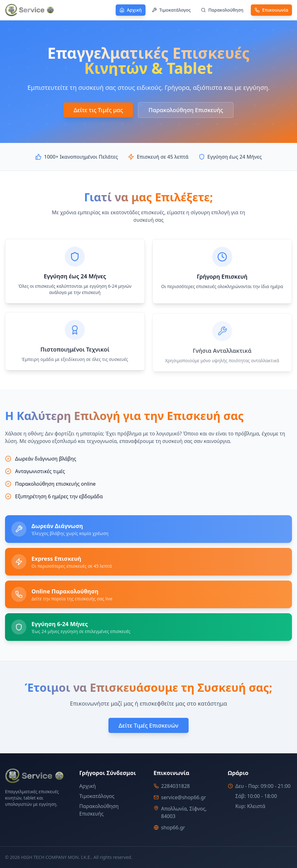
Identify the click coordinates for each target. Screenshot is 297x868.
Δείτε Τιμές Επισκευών (148, 726)
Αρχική (88, 786)
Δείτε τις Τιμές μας (98, 110)
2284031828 (176, 786)
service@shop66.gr (184, 797)
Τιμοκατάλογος (97, 796)
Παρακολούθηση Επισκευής (186, 110)
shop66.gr (173, 827)
